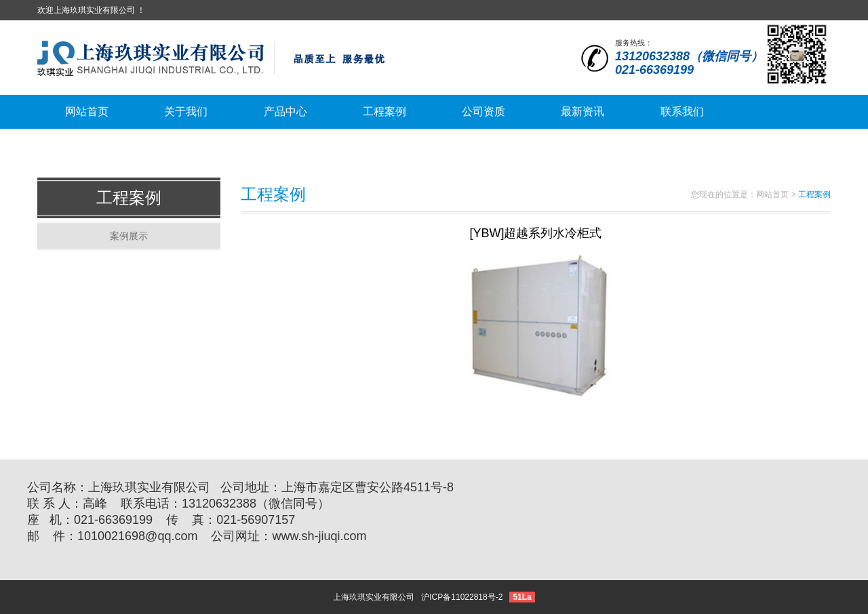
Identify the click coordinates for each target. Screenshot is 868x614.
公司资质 (484, 111)
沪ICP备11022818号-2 (462, 597)
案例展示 (129, 236)
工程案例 (129, 198)
